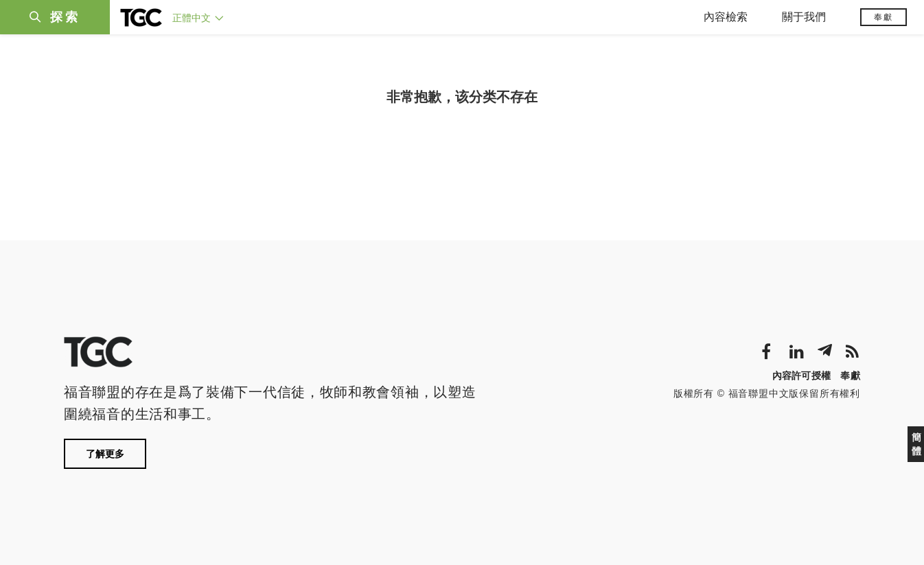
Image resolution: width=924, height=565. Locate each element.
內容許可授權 (802, 376)
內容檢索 (726, 17)
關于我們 (804, 17)
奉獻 (883, 17)
